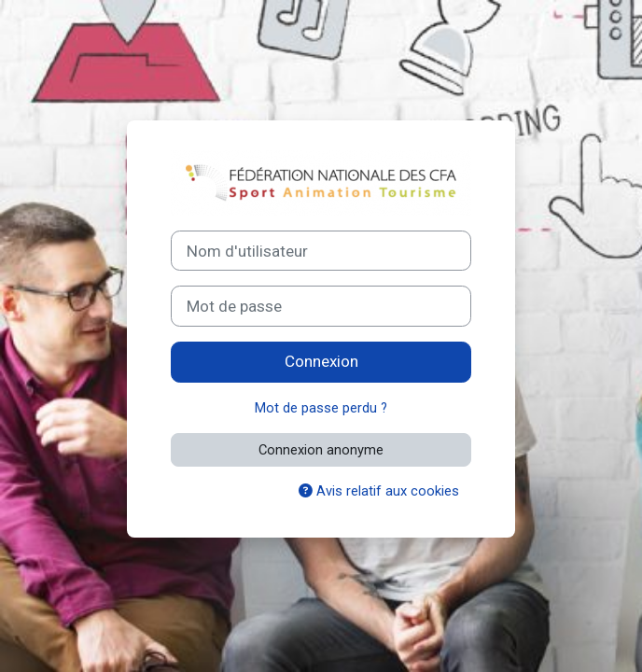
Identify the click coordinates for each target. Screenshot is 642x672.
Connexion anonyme (321, 450)
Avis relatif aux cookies (379, 491)
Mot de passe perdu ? (321, 408)
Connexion (321, 361)
